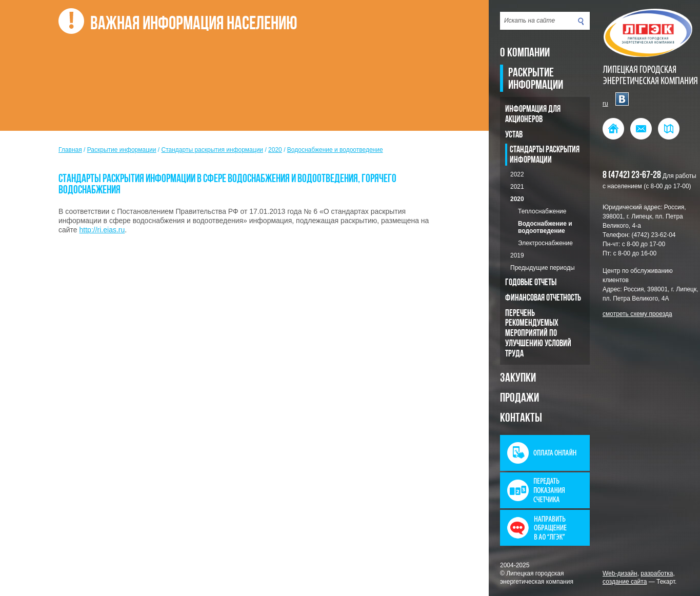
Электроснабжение (545, 243)
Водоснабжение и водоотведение (545, 227)
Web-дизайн (620, 573)
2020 (517, 199)
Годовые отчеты (531, 283)
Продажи (519, 399)
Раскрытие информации (536, 80)
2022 (517, 174)
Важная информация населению (194, 25)
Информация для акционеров (533, 115)
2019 (517, 255)
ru (605, 104)
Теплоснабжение (542, 211)
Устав (514, 135)
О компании (525, 53)
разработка (657, 573)
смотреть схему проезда (637, 314)
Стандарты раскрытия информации (545, 155)
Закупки (518, 379)
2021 (517, 187)
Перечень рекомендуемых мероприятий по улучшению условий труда (538, 334)
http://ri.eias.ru (102, 230)
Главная (70, 150)
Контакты (521, 419)
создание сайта (625, 582)
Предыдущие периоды (543, 268)
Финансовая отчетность (543, 298)
